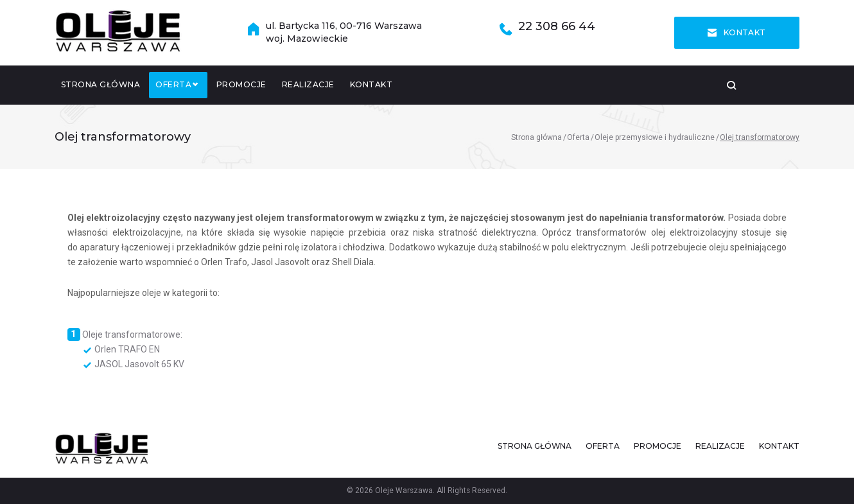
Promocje (241, 87)
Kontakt (737, 34)
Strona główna (100, 87)
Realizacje (308, 87)
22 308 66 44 (557, 28)
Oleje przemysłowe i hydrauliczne (655, 140)
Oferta (181, 87)
